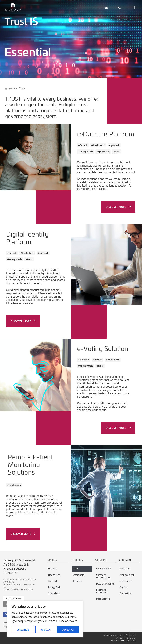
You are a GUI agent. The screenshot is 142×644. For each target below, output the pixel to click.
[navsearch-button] (120, 8)
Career (124, 587)
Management (127, 575)
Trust (75, 569)
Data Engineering (105, 584)
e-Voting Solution (103, 348)
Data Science (103, 599)
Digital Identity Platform (27, 238)
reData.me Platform (106, 134)
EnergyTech (54, 587)
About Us (125, 569)
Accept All (68, 630)
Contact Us (126, 593)
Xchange (77, 581)
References (126, 581)
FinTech (52, 569)
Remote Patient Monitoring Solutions (30, 464)
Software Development (103, 576)
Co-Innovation (104, 569)
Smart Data (78, 575)
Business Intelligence (102, 591)
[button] (92, 8)
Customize (23, 630)
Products (13, 88)
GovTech (53, 581)
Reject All (46, 630)
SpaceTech (54, 593)
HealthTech (54, 575)
